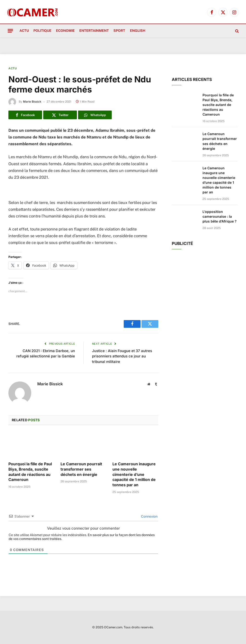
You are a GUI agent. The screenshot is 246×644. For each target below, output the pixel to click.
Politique (42, 31)
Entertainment (94, 31)
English (138, 31)
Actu (24, 31)
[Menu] (10, 31)
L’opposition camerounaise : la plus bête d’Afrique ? (220, 216)
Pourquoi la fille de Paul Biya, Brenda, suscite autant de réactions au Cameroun (30, 472)
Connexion (149, 516)
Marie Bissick (32, 102)
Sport (119, 31)
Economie (65, 31)
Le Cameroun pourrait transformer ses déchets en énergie (81, 469)
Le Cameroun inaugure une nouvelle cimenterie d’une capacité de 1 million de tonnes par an (134, 474)
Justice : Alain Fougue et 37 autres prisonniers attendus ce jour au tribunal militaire (122, 356)
